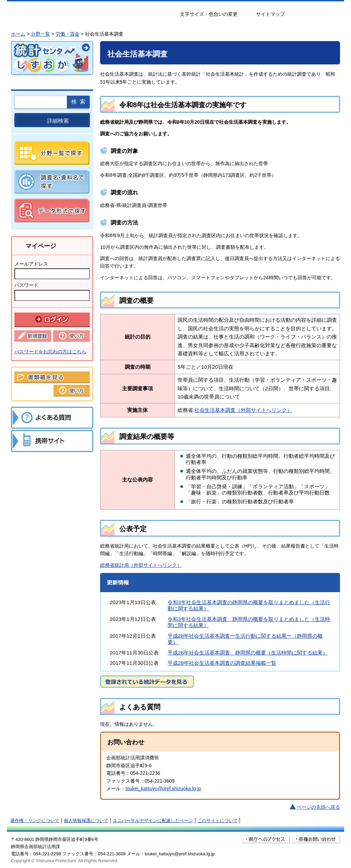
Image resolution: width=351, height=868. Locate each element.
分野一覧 (40, 34)
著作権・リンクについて (35, 821)
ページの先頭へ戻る (318, 807)
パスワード (26, 285)
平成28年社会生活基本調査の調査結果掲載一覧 (222, 663)
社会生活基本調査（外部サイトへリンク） (243, 410)
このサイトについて (217, 821)
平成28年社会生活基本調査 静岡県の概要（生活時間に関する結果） (248, 653)
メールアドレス (31, 264)
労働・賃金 (68, 34)
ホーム (18, 34)
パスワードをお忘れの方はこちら (50, 352)
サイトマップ (270, 14)
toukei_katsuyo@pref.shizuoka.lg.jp (163, 788)
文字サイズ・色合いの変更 (209, 14)
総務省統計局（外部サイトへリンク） (141, 565)
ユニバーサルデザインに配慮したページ (153, 821)
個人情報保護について (86, 821)
